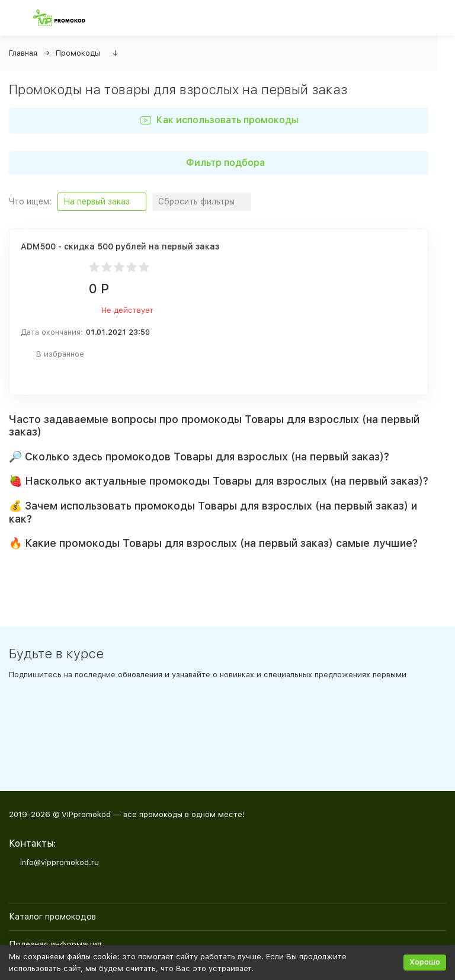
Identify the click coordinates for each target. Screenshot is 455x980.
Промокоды (78, 53)
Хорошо (425, 962)
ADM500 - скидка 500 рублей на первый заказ (120, 246)
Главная (23, 53)
